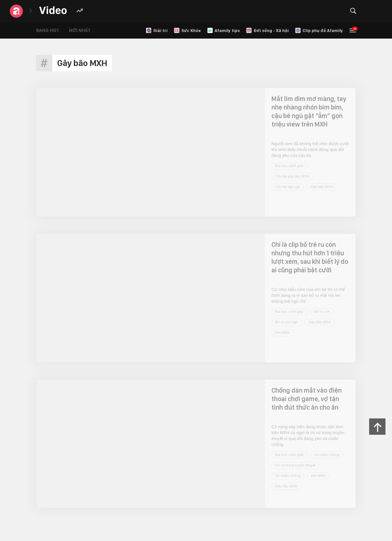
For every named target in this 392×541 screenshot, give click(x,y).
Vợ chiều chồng (327, 455)
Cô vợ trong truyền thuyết (295, 465)
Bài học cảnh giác (289, 166)
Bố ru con (322, 312)
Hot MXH (282, 332)
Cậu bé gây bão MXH (292, 176)
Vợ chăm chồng (288, 476)
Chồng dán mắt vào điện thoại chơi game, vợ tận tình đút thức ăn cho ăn (307, 399)
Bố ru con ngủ (286, 322)
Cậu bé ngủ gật (287, 187)
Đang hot (48, 30)
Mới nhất (80, 30)
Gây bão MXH (322, 187)
